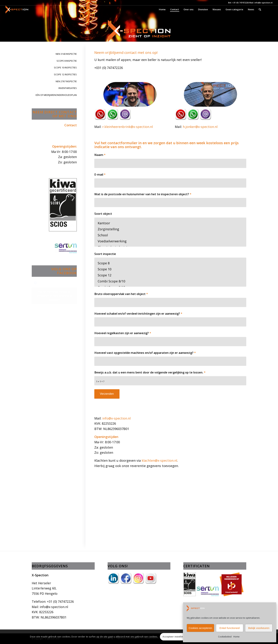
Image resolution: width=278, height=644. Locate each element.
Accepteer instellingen (175, 637)
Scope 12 (170, 275)
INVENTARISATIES (68, 88)
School (170, 235)
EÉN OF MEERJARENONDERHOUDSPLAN (56, 95)
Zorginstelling (170, 229)
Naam (100, 155)
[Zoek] (260, 9)
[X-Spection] (17, 9)
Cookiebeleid (225, 637)
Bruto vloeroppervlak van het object (121, 294)
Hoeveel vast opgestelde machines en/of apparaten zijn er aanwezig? (145, 353)
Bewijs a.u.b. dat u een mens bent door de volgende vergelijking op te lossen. (150, 372)
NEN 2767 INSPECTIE (66, 81)
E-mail (100, 174)
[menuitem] (162, 9)
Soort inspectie (105, 254)
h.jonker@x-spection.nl (200, 127)
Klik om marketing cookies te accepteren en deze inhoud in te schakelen (54, 296)
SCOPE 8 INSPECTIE (67, 61)
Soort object (103, 214)
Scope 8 (170, 263)
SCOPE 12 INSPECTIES (65, 74)
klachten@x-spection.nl (159, 460)
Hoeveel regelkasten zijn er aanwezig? (123, 333)
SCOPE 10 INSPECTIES (65, 68)
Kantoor (170, 223)
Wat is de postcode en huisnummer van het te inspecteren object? (143, 194)
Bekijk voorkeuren (259, 628)
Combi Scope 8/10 (170, 281)
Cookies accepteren (200, 628)
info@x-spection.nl (116, 418)
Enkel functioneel (230, 628)
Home (236, 637)
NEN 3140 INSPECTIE (66, 54)
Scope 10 (170, 269)
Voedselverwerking (170, 241)
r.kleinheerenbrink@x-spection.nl (128, 127)
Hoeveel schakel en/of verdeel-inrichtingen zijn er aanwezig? (138, 313)
